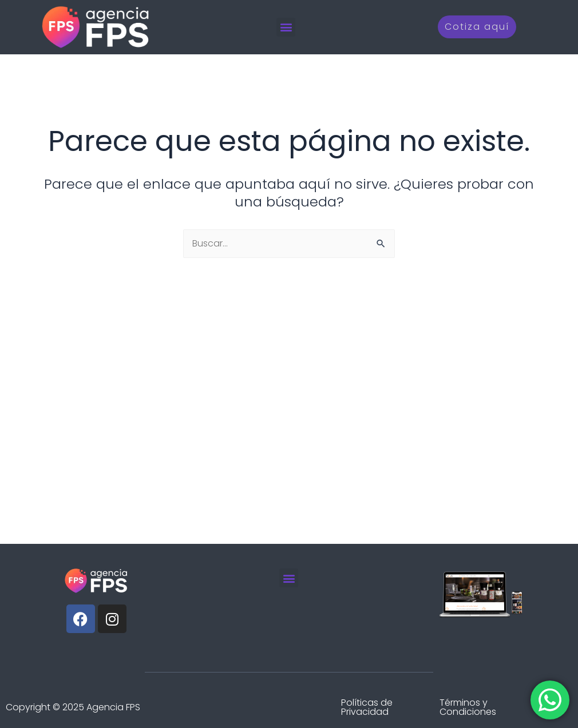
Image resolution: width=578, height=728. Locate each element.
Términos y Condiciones (468, 707)
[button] (286, 27)
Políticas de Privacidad (367, 707)
